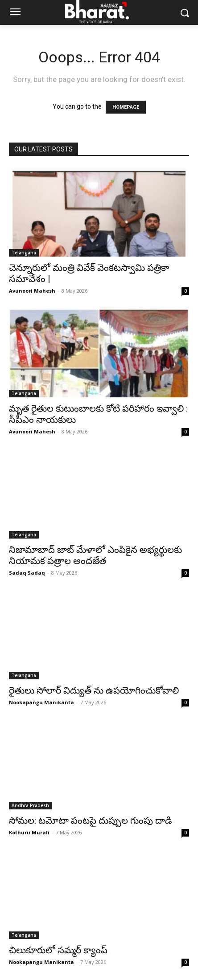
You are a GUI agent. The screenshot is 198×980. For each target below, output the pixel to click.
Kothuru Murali (29, 832)
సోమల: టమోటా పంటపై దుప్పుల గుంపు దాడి (91, 821)
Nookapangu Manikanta (41, 702)
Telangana (24, 253)
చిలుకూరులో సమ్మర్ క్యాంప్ (58, 950)
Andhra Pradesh (30, 805)
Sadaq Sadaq (27, 573)
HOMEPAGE (126, 107)
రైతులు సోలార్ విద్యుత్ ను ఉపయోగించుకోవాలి (94, 690)
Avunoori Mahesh (32, 291)
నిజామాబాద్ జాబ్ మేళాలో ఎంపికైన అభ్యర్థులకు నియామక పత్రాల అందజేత (95, 555)
